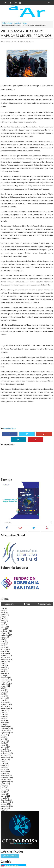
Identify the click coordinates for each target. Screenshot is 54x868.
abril (2, 611)
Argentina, (24, 41)
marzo (3, 613)
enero (3, 629)
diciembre (4, 653)
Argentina (18, 23)
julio (2, 617)
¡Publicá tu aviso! (10, 856)
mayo (3, 621)
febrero (3, 627)
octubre (4, 633)
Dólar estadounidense (12, 866)
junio (2, 609)
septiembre (5, 635)
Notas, (31, 41)
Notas (25, 23)
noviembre (5, 631)
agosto (3, 615)
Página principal (7, 23)
